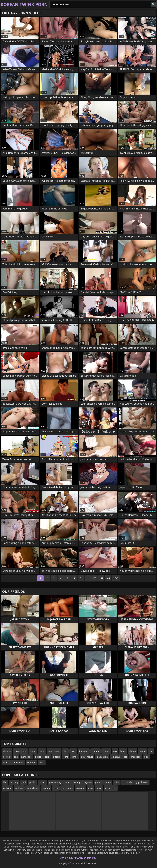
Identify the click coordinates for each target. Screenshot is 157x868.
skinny (77, 782)
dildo (6, 763)
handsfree (26, 757)
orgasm (88, 782)
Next (116, 578)
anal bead (136, 757)
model (143, 751)
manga (46, 788)
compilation (33, 788)
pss (115, 751)
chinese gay (20, 751)
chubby (96, 751)
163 (94, 578)
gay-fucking (55, 782)
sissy (56, 788)
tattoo (108, 782)
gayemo (80, 788)
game (98, 782)
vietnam (19, 788)
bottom (7, 757)
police (38, 757)
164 (101, 578)
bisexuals (127, 782)
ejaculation (102, 757)
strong (133, 751)
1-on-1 (42, 782)
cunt (66, 757)
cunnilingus (18, 763)
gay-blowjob (142, 782)
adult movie (87, 757)
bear (73, 751)
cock (47, 757)
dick (146, 757)
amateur (116, 757)
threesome (67, 788)
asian (42, 751)
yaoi (24, 782)
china (33, 751)
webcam (7, 788)
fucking (14, 782)
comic (75, 757)
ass (125, 757)
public (33, 782)
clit (151, 751)
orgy (90, 788)
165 (108, 578)
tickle (123, 751)
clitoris (56, 757)
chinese (7, 751)
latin (117, 782)
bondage (84, 751)
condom (31, 763)
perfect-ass (111, 788)
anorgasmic (54, 751)
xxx (16, 757)
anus (42, 763)
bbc (5, 782)
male (99, 788)
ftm (65, 751)
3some (106, 751)
